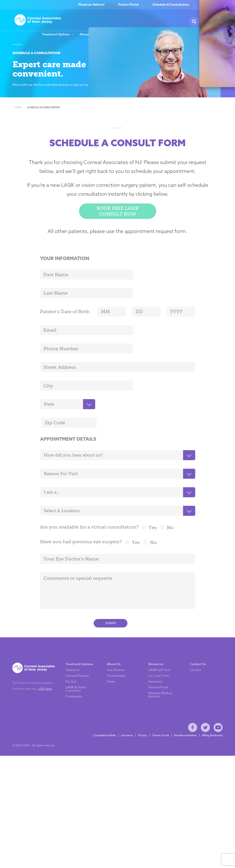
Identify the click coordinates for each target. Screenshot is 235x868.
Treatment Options (56, 34)
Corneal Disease (79, 652)
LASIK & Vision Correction (78, 666)
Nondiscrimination (183, 717)
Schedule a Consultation (43, 116)
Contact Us (197, 641)
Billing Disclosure (210, 717)
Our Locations (174, 34)
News (129, 34)
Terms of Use (159, 717)
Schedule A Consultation (171, 5)
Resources (146, 34)
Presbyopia (76, 673)
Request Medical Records (160, 671)
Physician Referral (91, 5)
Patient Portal (128, 5)
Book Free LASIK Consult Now (118, 221)
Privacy (140, 717)
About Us (87, 34)
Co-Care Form (159, 652)
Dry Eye (73, 658)
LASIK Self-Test (159, 647)
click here (47, 665)
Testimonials (117, 652)
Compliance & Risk (102, 717)
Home (18, 116)
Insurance (155, 658)
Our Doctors (117, 647)
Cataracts (75, 647)
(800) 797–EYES (217, 5)
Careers (109, 34)
